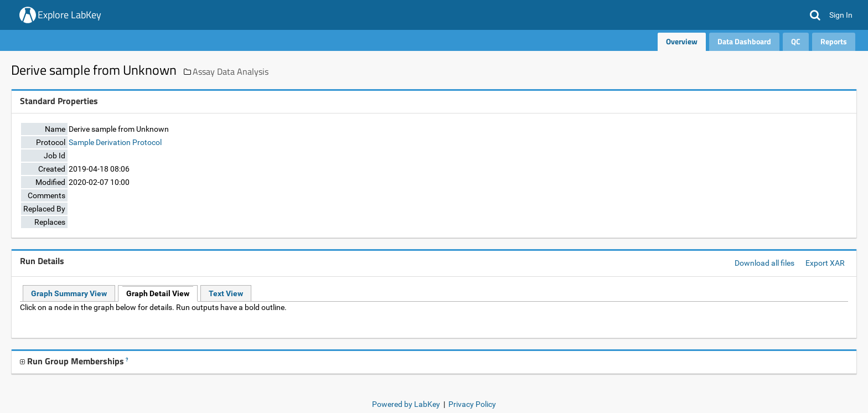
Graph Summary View (69, 293)
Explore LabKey (69, 15)
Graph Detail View (158, 293)
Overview (682, 41)
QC (796, 41)
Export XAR (825, 263)
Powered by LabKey (406, 404)
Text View (226, 293)
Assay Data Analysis (231, 71)
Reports (834, 41)
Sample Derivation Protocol (115, 142)
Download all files (764, 263)
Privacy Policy (472, 404)
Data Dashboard (744, 41)
